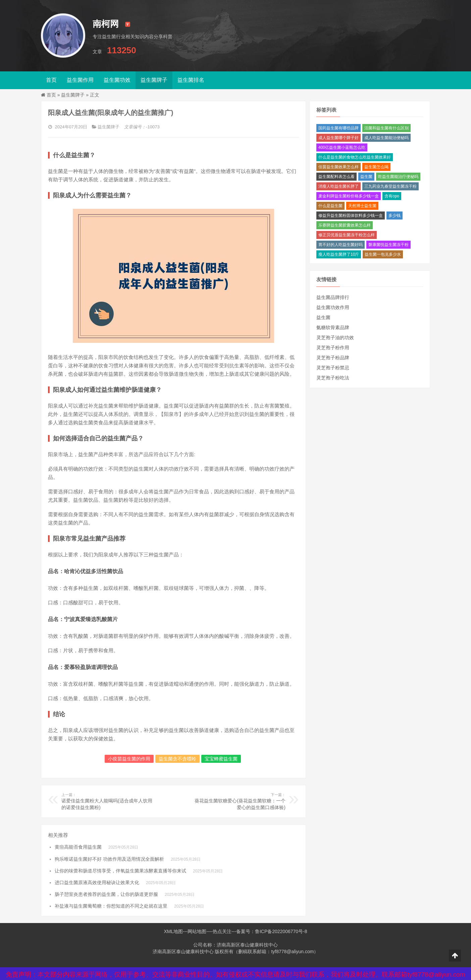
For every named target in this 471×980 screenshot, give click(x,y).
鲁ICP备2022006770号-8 (281, 931)
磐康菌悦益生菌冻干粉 (388, 245)
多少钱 (395, 216)
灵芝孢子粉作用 (333, 348)
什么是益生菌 (330, 206)
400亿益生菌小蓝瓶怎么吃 (342, 147)
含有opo (392, 196)
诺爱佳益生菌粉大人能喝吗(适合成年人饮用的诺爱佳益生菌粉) (107, 801)
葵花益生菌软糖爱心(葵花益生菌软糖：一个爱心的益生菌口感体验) (240, 801)
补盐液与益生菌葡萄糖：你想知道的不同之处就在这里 (111, 906)
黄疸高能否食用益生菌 (78, 847)
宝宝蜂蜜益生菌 (221, 759)
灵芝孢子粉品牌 (333, 358)
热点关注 (222, 931)
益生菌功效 (117, 80)
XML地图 (173, 931)
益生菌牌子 (154, 80)
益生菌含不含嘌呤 (177, 759)
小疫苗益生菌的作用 (129, 759)
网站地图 (197, 931)
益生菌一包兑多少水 (383, 254)
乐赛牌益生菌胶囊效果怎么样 (345, 225)
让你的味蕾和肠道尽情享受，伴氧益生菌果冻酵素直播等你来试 (120, 871)
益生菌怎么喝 (376, 167)
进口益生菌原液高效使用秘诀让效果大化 (97, 882)
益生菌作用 (80, 80)
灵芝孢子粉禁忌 (333, 368)
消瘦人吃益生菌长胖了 (338, 186)
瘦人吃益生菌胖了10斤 (339, 254)
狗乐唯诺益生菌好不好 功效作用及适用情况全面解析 (109, 859)
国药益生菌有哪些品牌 (338, 128)
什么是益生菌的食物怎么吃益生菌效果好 (355, 157)
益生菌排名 (191, 80)
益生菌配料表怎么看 (336, 177)
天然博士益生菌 (362, 206)
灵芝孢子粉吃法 (333, 378)
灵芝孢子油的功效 (335, 338)
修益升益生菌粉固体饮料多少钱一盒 (351, 216)
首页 (51, 80)
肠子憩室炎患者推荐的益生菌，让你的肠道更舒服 (106, 894)
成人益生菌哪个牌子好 (338, 138)
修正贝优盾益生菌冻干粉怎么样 (347, 235)
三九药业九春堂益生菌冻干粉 (390, 186)
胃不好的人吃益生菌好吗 (341, 245)
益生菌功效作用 (333, 307)
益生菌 (366, 177)
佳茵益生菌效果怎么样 (338, 167)
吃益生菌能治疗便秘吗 (398, 177)
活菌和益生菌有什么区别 (386, 128)
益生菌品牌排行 (333, 297)
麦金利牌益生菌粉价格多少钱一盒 (349, 196)
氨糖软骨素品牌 (333, 327)
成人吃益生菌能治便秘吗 (386, 138)
